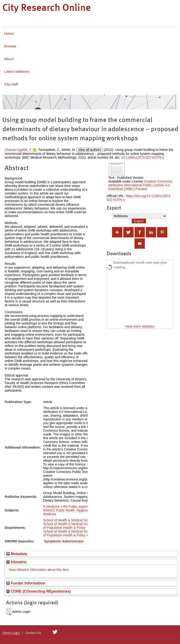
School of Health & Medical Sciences (70, 520)
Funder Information (26, 583)
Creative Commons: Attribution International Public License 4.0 (141, 183)
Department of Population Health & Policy (80, 526)
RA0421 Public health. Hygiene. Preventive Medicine (75, 512)
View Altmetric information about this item (39, 570)
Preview (141, 189)
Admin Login (11, 633)
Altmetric (17, 562)
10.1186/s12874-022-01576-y (142, 157)
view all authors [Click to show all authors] (90, 150)
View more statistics (140, 326)
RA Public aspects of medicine (85, 507)
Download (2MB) (120, 189)
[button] (9, 612)
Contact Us (33, 633)
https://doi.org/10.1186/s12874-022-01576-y (139, 198)
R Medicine (51, 507)
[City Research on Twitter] (55, 632)
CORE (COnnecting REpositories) (39, 591)
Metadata (17, 554)
